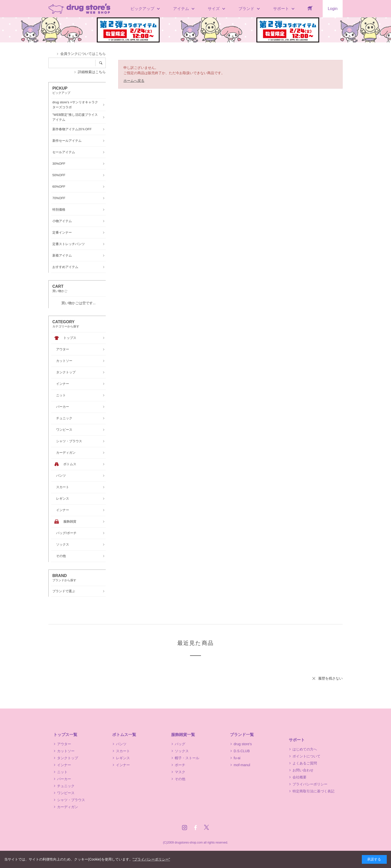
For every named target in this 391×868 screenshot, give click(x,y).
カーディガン (68, 807)
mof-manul (242, 765)
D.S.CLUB (242, 751)
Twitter (206, 828)
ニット (62, 772)
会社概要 (299, 777)
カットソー (66, 751)
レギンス (123, 758)
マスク (180, 772)
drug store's (243, 744)
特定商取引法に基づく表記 (313, 791)
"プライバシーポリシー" (151, 859)
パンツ (121, 744)
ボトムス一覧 (124, 735)
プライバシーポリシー (310, 784)
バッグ (180, 744)
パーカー (64, 779)
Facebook (195, 828)
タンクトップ (68, 758)
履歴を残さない (330, 678)
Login (333, 9)
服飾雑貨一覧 (183, 735)
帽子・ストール (187, 758)
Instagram (185, 828)
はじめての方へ (305, 749)
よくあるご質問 (305, 763)
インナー (64, 765)
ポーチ (180, 765)
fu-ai (237, 758)
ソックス (182, 751)
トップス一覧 (65, 735)
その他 (180, 779)
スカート (123, 751)
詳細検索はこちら (92, 72)
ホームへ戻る (134, 81)
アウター (64, 744)
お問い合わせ (303, 770)
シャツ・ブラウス (71, 800)
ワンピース (66, 793)
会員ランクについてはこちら (83, 54)
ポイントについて (306, 756)
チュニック (66, 786)
